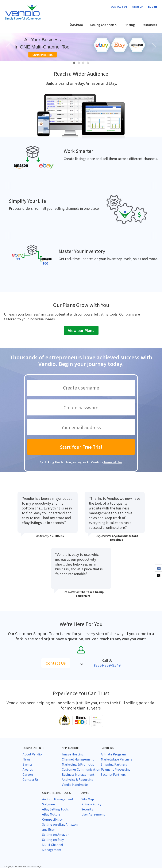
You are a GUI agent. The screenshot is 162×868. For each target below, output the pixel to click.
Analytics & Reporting (78, 779)
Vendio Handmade (75, 785)
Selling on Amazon (56, 834)
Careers (28, 774)
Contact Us (56, 663)
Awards (28, 769)
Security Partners (113, 774)
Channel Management (78, 759)
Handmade (77, 25)
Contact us (119, 7)
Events (28, 764)
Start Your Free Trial (43, 55)
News (26, 759)
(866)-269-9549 (107, 665)
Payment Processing (116, 769)
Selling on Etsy (53, 840)
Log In (153, 7)
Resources (149, 25)
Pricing (130, 25)
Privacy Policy (91, 804)
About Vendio (32, 754)
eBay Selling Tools (55, 809)
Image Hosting (73, 754)
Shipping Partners (114, 764)
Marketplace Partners (117, 759)
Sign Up (138, 7)
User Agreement (93, 814)
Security (87, 809)
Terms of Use (113, 462)
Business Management (78, 774)
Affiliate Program (113, 754)
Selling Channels (104, 25)
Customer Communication (81, 769)
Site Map (88, 799)
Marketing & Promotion (79, 764)
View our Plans (81, 330)
